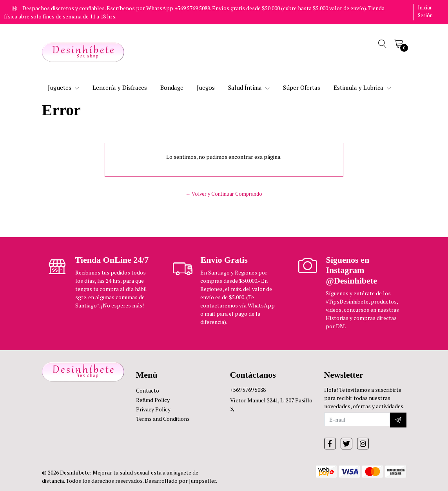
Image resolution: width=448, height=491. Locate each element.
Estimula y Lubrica (362, 87)
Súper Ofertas (302, 87)
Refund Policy (153, 400)
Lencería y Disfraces (120, 87)
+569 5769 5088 (248, 390)
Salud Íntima (249, 87)
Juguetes (63, 87)
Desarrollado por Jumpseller (180, 481)
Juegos (206, 87)
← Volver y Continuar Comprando (224, 194)
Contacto (148, 390)
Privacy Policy (153, 409)
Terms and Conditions (163, 419)
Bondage (172, 87)
